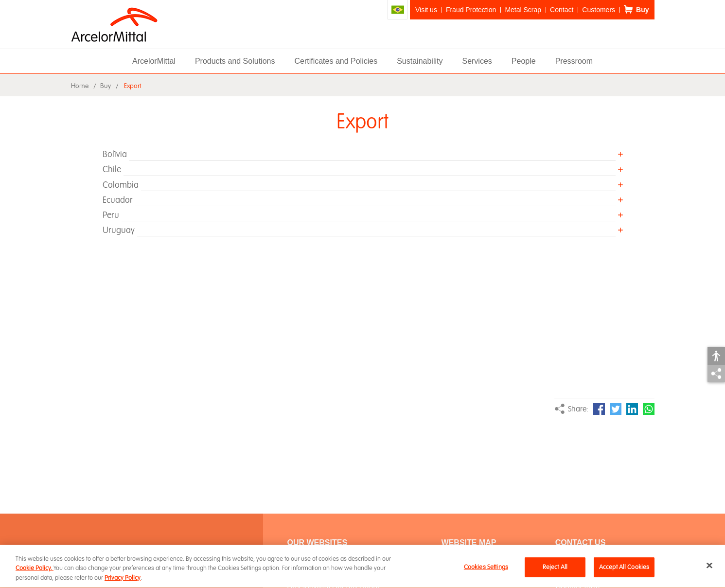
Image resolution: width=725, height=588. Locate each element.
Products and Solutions (235, 61)
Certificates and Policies (336, 61)
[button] (363, 154)
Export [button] (133, 86)
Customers (599, 10)
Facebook (599, 409)
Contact (562, 10)
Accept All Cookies (624, 568)
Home (80, 86)
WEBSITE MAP (469, 543)
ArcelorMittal (154, 61)
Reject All (555, 568)
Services (477, 61)
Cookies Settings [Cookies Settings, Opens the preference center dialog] (486, 568)
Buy (642, 10)
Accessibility (716, 356)
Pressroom (574, 61)
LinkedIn (632, 409)
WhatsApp (649, 409)
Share (716, 374)
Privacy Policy (123, 579)
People (524, 61)
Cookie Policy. (35, 570)
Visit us (426, 10)
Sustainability (420, 61)
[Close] (709, 566)
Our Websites (318, 543)
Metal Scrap (523, 10)
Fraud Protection (471, 10)
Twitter (616, 409)
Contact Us (581, 543)
